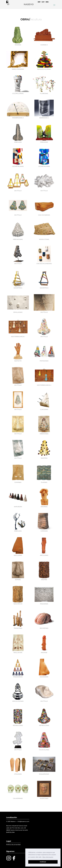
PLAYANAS (18, 482)
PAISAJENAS (44, 604)
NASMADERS (44, 677)
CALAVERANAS (18, 798)
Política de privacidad (13, 845)
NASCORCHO (18, 604)
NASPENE (44, 653)
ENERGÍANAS (44, 434)
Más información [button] (48, 857)
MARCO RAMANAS (18, 69)
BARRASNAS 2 (44, 118)
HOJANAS (18, 45)
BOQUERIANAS (44, 774)
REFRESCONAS (18, 725)
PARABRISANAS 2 (18, 118)
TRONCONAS (18, 628)
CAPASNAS (44, 531)
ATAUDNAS (18, 774)
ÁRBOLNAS (18, 531)
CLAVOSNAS (44, 409)
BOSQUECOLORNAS (44, 69)
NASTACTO (18, 361)
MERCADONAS (18, 239)
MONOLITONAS (44, 239)
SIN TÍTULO (18, 191)
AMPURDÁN (18, 507)
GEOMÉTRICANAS (18, 166)
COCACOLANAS (44, 750)
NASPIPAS (44, 458)
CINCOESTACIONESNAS (44, 264)
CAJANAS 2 (44, 45)
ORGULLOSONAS (18, 701)
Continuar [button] (43, 862)
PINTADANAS (44, 361)
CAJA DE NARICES (44, 215)
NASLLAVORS (18, 653)
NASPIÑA (44, 580)
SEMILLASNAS (18, 312)
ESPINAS (18, 580)
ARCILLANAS (18, 555)
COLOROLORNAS (18, 93)
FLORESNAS (44, 93)
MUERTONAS (44, 798)
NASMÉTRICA (18, 288)
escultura (36, 19)
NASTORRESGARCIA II (44, 385)
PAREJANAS (44, 142)
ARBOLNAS (18, 142)
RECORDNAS (44, 628)
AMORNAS (44, 507)
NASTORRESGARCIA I (18, 337)
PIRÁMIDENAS (18, 677)
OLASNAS (44, 482)
